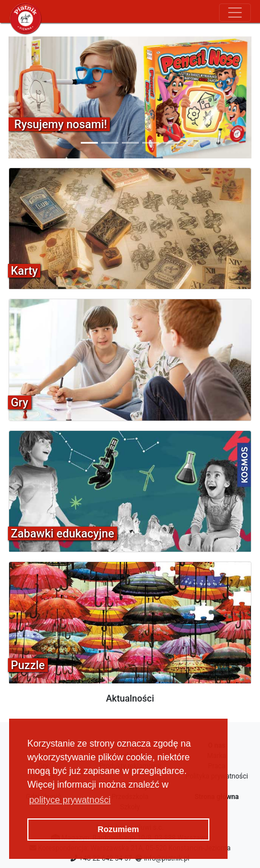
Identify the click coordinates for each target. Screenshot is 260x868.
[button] (27, 97)
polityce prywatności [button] (70, 800)
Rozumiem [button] (119, 829)
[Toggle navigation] (235, 13)
